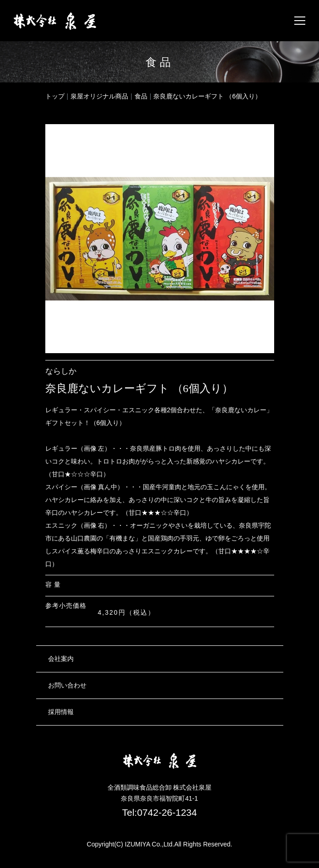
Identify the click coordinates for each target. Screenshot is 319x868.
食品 (141, 96)
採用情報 (61, 712)
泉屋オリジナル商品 (99, 96)
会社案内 (61, 659)
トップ (55, 96)
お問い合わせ (67, 685)
